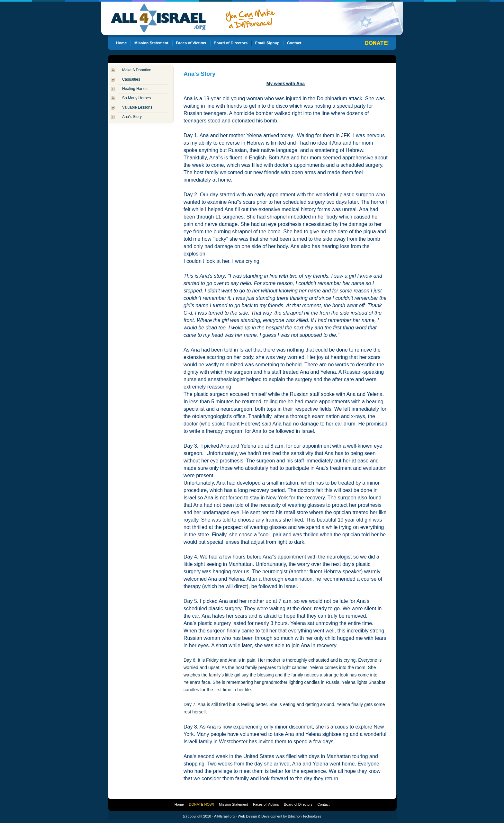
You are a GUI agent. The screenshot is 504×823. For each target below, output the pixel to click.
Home (179, 804)
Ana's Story (132, 117)
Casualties (131, 79)
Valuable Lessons (137, 107)
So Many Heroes (136, 98)
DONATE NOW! (202, 804)
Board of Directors (298, 804)
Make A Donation (137, 70)
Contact (323, 804)
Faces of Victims (266, 804)
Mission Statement (233, 804)
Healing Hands (135, 89)
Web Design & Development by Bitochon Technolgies (279, 816)
